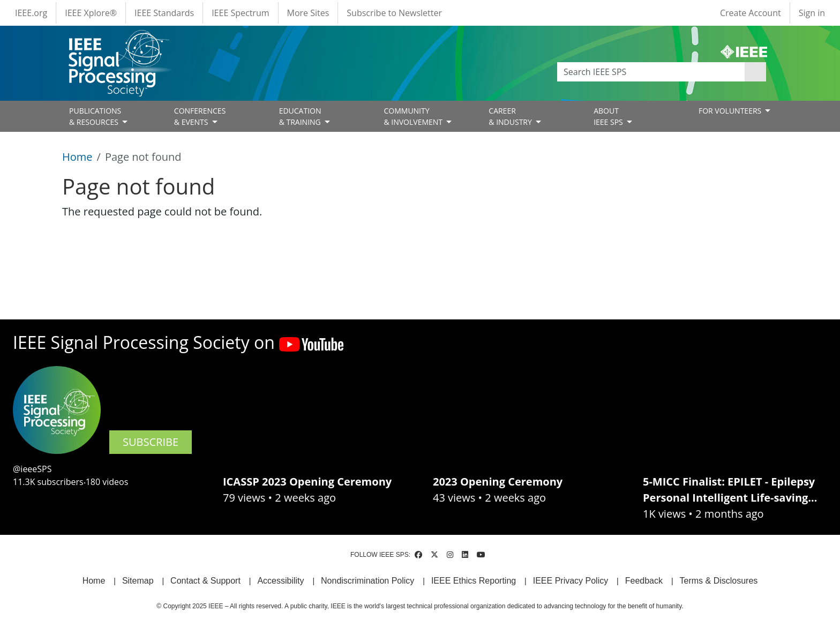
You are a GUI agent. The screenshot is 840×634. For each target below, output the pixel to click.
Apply (755, 72)
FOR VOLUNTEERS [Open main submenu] (731, 111)
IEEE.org (31, 13)
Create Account (751, 13)
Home (77, 157)
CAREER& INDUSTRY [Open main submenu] (511, 116)
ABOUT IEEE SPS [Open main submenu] (609, 116)
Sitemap (138, 581)
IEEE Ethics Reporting (474, 581)
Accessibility (280, 581)
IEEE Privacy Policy (571, 581)
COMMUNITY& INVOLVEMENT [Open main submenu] (414, 116)
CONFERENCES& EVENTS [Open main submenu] (200, 116)
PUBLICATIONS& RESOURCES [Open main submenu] (95, 116)
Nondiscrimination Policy (367, 581)
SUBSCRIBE (151, 442)
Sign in (812, 13)
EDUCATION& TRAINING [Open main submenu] (301, 116)
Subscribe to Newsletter (394, 13)
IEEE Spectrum (240, 13)
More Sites (308, 13)
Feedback (644, 581)
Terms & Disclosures (719, 581)
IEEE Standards (164, 13)
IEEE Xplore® (91, 13)
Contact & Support (205, 581)
